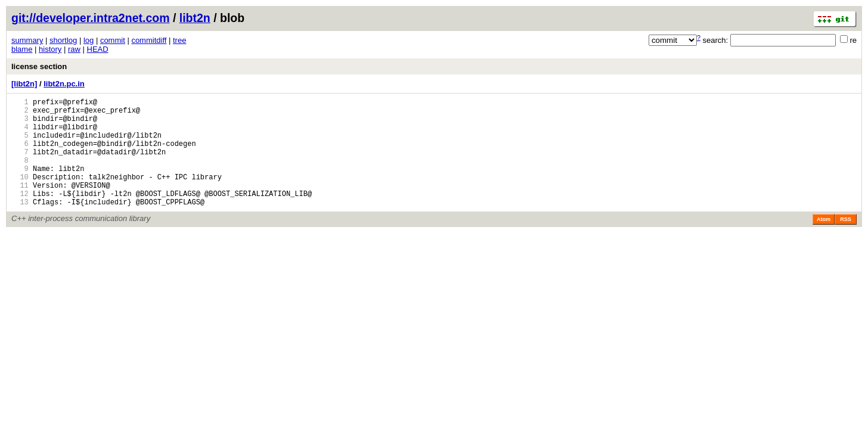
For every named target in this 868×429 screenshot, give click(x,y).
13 (20, 225)
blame (22, 49)
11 (20, 205)
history (50, 49)
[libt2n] (24, 84)
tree (179, 40)
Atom (824, 243)
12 (20, 215)
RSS (846, 243)
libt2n (195, 18)
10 (20, 195)
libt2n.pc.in (64, 84)
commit (113, 40)
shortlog (63, 40)
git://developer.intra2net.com (90, 18)
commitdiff (149, 40)
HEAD (98, 49)
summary (27, 40)
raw (74, 49)
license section (39, 66)
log (89, 40)
